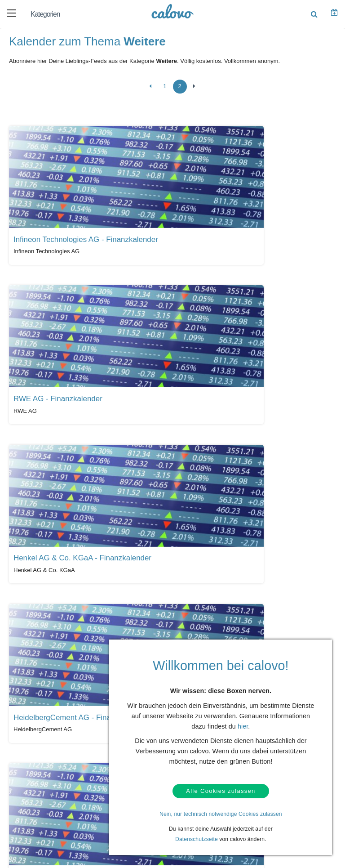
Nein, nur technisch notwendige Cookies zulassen (221, 814)
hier (243, 724)
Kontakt (32, 736)
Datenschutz (38, 750)
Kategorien (45, 14)
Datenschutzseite (197, 839)
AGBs (30, 764)
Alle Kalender (35, 650)
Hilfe (28, 722)
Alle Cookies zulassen (221, 790)
